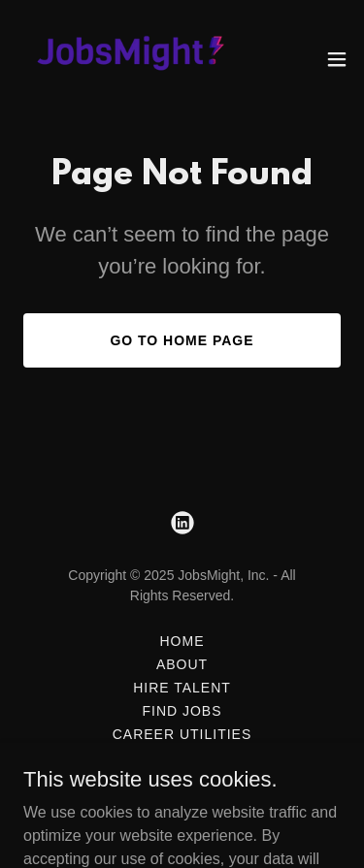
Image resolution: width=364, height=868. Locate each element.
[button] (337, 59)
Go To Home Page (182, 340)
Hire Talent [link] (182, 688)
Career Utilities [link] (182, 734)
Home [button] (182, 641)
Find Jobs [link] (182, 711)
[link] (124, 59)
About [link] (182, 664)
